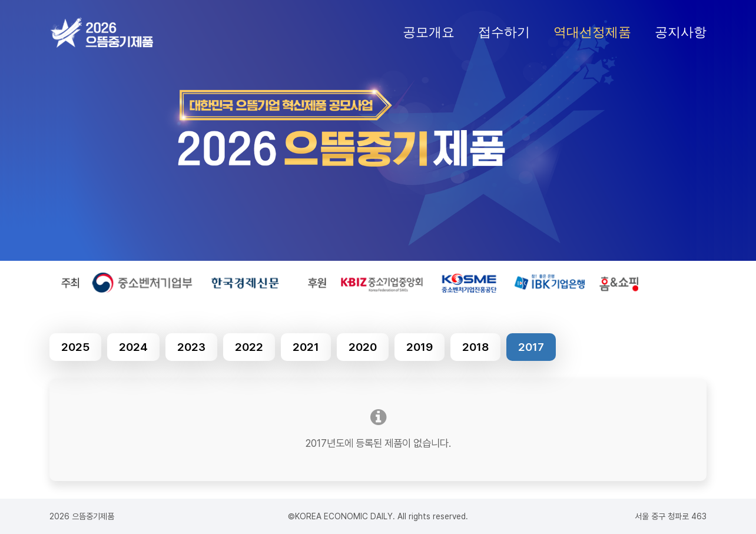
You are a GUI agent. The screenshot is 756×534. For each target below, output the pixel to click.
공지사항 (681, 32)
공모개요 (429, 32)
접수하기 (504, 32)
